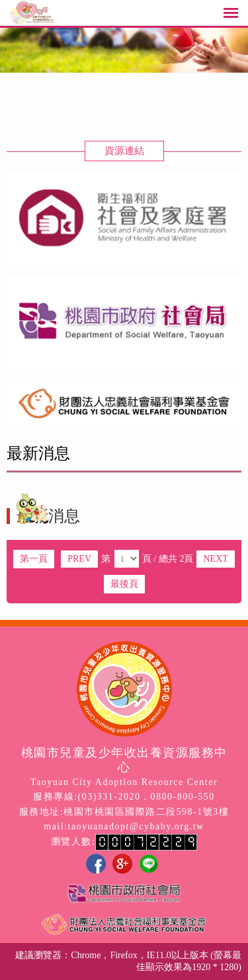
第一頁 (34, 559)
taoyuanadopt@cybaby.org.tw (136, 826)
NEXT (215, 559)
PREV (79, 559)
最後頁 (124, 584)
